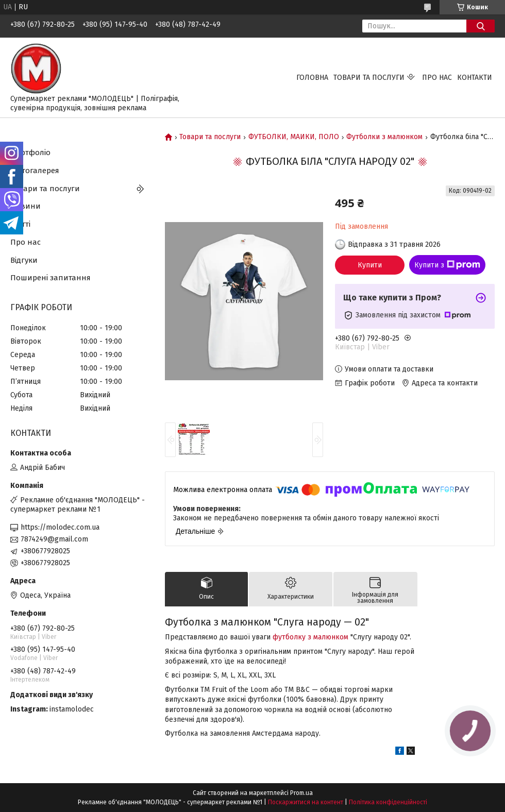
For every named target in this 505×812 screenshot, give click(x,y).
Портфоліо (30, 153)
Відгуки (24, 260)
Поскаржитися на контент (306, 802)
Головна (312, 78)
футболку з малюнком (310, 637)
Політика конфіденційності (388, 802)
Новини (26, 206)
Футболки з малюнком (384, 137)
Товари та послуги (369, 78)
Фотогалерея (35, 171)
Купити (370, 265)
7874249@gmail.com (54, 539)
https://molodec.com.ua (60, 527)
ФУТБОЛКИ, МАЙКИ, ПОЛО (294, 137)
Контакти (475, 78)
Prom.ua (301, 793)
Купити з (447, 265)
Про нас (437, 78)
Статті (20, 224)
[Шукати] (481, 26)
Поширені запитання (50, 278)
